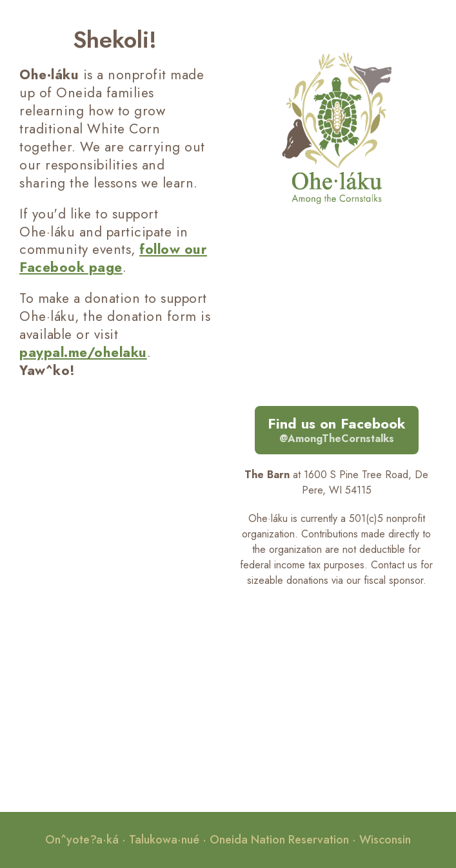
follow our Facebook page (113, 258)
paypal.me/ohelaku (83, 352)
